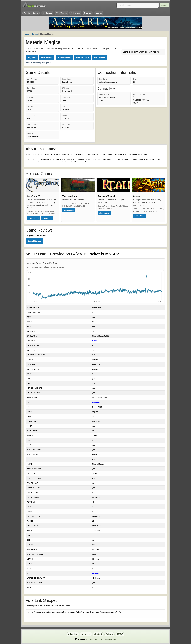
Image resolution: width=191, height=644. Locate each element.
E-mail (95, 341)
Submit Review (64, 57)
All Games (47, 13)
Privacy (110, 634)
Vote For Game (82, 57)
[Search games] (138, 5)
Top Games (61, 13)
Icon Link (96, 402)
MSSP (120, 634)
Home (26, 34)
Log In (99, 13)
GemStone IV (33, 196)
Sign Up (88, 13)
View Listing (34, 218)
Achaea (137, 196)
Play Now (32, 57)
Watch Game (100, 57)
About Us (86, 634)
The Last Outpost (71, 196)
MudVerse (80, 639)
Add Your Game (31, 13)
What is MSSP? (105, 254)
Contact (98, 634)
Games (34, 34)
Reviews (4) (47, 218)
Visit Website (47, 57)
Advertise (75, 13)
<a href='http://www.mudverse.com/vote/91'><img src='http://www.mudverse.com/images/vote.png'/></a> (95, 614)
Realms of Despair (107, 196)
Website (95, 573)
